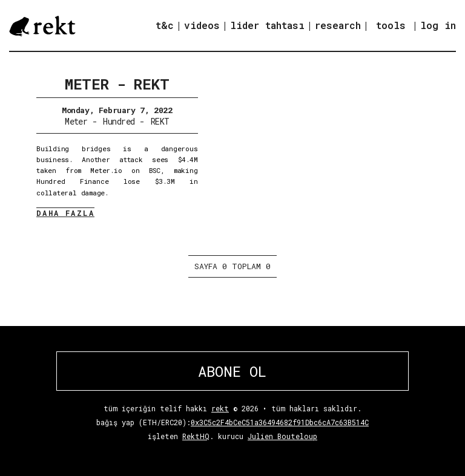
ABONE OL (232, 371)
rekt (220, 408)
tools (391, 25)
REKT (160, 121)
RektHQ (196, 436)
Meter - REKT (117, 84)
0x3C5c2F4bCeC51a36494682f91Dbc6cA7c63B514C (280, 422)
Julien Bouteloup (282, 436)
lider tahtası (267, 25)
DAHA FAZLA (65, 213)
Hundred (119, 121)
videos (202, 25)
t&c (165, 25)
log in (438, 25)
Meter (76, 121)
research (338, 25)
